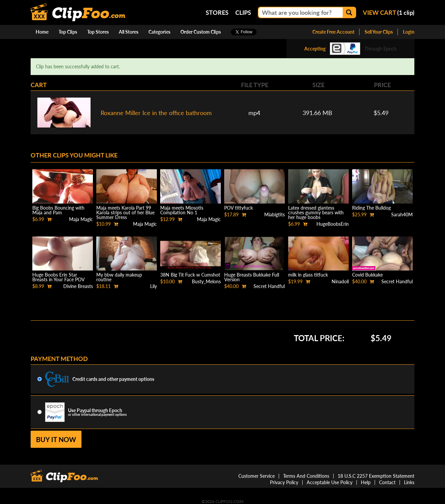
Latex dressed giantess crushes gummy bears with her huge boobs (316, 212)
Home (42, 32)
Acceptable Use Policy (330, 482)
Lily (153, 286)
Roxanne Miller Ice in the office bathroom (156, 113)
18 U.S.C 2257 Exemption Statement (376, 476)
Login (409, 32)
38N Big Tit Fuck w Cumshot (190, 275)
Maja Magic (81, 219)
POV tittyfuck (238, 208)
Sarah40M (402, 214)
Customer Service (256, 476)
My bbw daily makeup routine (119, 277)
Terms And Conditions (306, 476)
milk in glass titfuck (308, 275)
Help (366, 482)
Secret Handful (269, 286)
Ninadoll (340, 281)
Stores (217, 12)
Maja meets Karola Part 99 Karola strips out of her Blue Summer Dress (125, 212)
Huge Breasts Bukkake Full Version (252, 277)
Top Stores (98, 32)
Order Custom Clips (201, 32)
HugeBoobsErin (333, 224)
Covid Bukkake (367, 275)
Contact (387, 482)
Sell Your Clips (379, 32)
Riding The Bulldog (371, 208)
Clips (243, 12)
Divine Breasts (78, 286)
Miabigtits (275, 214)
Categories (159, 32)
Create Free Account (333, 32)
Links (409, 482)
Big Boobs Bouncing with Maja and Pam (58, 210)
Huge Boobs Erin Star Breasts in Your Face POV (59, 277)
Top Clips (68, 32)
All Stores (129, 32)
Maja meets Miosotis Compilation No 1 (182, 210)
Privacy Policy (284, 482)
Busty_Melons (206, 281)
